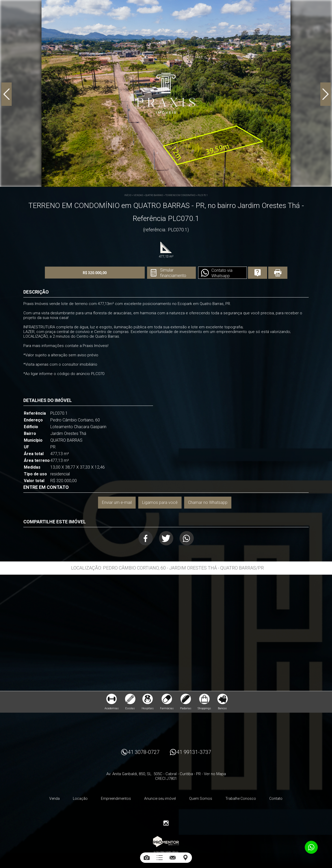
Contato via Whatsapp (222, 273)
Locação (80, 798)
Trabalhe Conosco (241, 798)
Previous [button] (6, 94)
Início (128, 195)
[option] (166, 93)
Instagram (166, 823)
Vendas (138, 195)
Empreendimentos (116, 798)
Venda (54, 798)
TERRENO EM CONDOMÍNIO (180, 195)
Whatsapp (187, 538)
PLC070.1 (203, 195)
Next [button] (326, 94)
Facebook (146, 538)
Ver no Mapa (215, 774)
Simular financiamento (173, 273)
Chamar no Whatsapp (208, 502)
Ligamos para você (160, 502)
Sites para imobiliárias (166, 852)
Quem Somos (201, 798)
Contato (276, 798)
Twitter (166, 538)
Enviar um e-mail (117, 502)
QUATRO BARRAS (154, 195)
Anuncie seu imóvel (160, 798)
